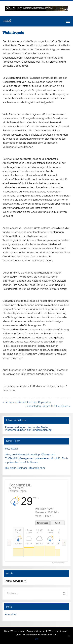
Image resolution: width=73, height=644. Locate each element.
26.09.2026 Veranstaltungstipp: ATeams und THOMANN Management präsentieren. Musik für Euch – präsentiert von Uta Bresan (36, 458)
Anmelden (11, 614)
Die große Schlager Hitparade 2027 (25, 468)
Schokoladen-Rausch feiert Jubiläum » (48, 406)
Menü (7, 21)
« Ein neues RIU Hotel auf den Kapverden (27, 402)
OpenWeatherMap (58, 563)
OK (37, 639)
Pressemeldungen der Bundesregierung (28, 430)
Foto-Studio (12, 449)
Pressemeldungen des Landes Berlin (26, 427)
